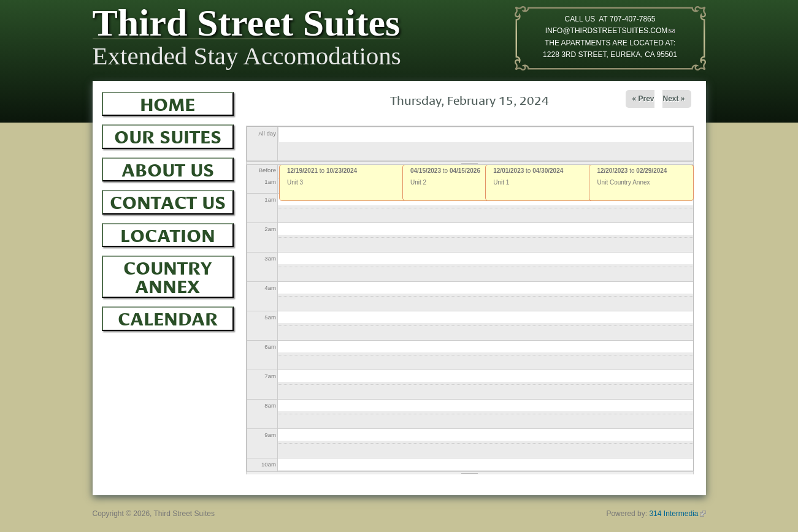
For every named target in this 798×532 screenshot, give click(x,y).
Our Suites (168, 135)
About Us (168, 168)
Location (168, 234)
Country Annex (167, 275)
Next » (673, 99)
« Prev (643, 99)
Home (167, 102)
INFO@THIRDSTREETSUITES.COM (610, 31)
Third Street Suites (247, 26)
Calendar (168, 317)
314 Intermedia (677, 514)
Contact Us (168, 200)
